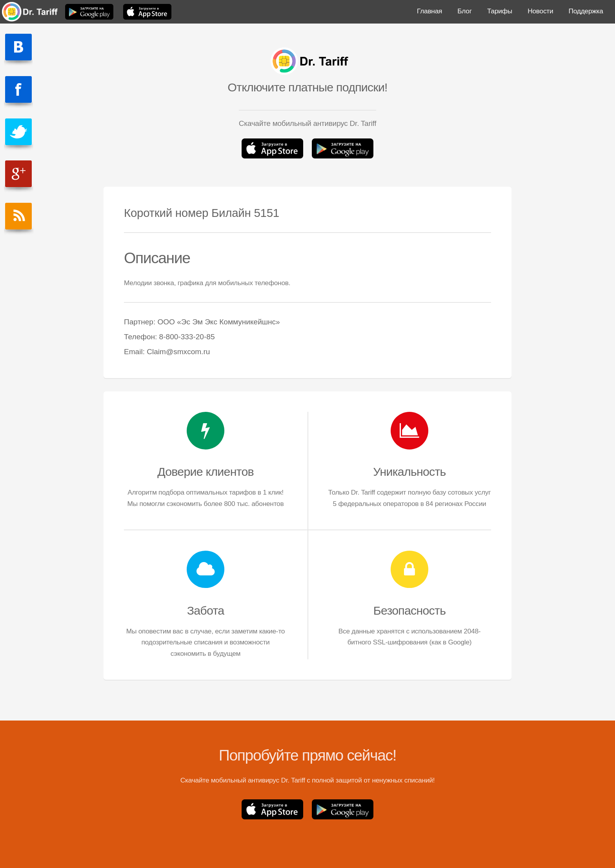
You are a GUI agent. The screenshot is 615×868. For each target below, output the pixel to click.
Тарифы (500, 11)
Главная (429, 11)
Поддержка (586, 11)
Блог (464, 11)
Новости (540, 11)
